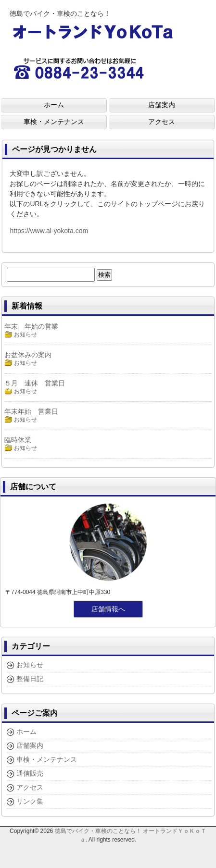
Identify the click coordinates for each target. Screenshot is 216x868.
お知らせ (25, 335)
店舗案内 (30, 745)
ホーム (26, 732)
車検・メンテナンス (47, 759)
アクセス (30, 787)
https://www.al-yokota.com (49, 231)
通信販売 (30, 773)
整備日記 (30, 679)
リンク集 (30, 801)
